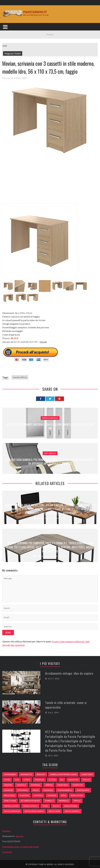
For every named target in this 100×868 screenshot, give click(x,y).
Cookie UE (7, 851)
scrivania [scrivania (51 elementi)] (52, 795)
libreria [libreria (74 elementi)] (49, 784)
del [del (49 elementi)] (62, 779)
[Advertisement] (51, 181)
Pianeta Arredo (46, 864)
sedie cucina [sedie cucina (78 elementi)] (10, 800)
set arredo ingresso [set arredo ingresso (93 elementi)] (30, 800)
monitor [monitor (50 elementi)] (8, 789)
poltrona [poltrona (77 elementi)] (48, 789)
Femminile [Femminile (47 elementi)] (36, 784)
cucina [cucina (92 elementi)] (52, 779)
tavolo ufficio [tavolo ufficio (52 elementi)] (30, 805)
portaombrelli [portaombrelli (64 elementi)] (65, 789)
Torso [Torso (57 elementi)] (45, 805)
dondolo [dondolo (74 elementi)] (21, 784)
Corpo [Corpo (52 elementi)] (27, 779)
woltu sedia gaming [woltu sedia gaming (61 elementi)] (34, 810)
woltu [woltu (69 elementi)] (56, 805)
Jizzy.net (20, 835)
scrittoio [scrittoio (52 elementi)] (38, 795)
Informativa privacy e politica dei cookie (21, 846)
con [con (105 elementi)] (17, 779)
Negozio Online (13, 53)
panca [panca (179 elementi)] (36, 789)
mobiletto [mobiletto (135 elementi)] (78, 784)
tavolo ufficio (20, 377)
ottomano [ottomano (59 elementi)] (23, 789)
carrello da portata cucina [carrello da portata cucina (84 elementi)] (63, 774)
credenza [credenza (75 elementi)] (39, 779)
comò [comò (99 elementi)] (7, 779)
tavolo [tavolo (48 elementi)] (77, 800)
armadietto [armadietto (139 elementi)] (26, 774)
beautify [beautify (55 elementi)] (41, 774)
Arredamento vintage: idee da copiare (69, 673)
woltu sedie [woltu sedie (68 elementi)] (54, 810)
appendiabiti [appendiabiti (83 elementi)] (10, 774)
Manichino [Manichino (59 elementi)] (63, 784)
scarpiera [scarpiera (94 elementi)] (24, 795)
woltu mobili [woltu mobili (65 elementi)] (71, 805)
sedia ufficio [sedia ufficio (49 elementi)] (77, 795)
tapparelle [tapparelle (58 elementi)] (64, 800)
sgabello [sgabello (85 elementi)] (49, 800)
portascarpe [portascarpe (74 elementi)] (83, 789)
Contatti (6, 830)
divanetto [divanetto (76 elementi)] (73, 779)
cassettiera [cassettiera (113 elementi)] (87, 774)
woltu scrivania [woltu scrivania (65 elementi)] (12, 810)
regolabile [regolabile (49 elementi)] (10, 795)
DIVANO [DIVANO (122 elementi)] (86, 779)
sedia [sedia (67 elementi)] (64, 795)
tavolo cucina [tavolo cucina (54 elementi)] (11, 805)
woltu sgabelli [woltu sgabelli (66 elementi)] (72, 810)
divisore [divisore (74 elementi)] (8, 784)
